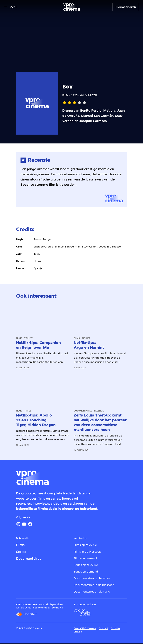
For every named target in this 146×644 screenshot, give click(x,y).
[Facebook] (30, 524)
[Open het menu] (11, 7)
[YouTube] (24, 524)
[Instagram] (18, 524)
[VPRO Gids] (82, 613)
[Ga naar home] (72, 7)
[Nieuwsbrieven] (126, 7)
